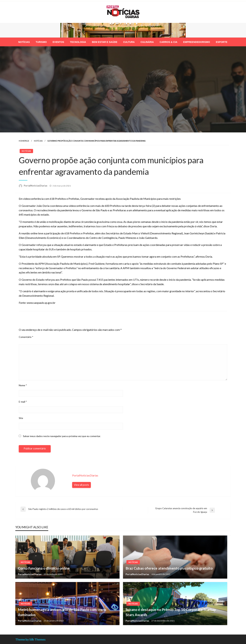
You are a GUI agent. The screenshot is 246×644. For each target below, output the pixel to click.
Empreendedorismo (197, 42)
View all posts (81, 485)
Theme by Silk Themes (30, 639)
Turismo (41, 42)
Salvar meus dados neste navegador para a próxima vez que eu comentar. (62, 436)
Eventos (58, 42)
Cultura (129, 42)
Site (21, 418)
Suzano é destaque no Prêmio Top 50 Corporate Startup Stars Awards (171, 612)
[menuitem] (24, 42)
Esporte (222, 42)
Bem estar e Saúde (105, 42)
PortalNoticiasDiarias (36, 186)
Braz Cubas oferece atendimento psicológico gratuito (169, 568)
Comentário (26, 337)
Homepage (24, 141)
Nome (23, 385)
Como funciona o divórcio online (44, 568)
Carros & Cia (169, 42)
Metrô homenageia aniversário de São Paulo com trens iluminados (62, 612)
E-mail (23, 402)
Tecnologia (78, 42)
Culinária (147, 42)
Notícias (24, 42)
